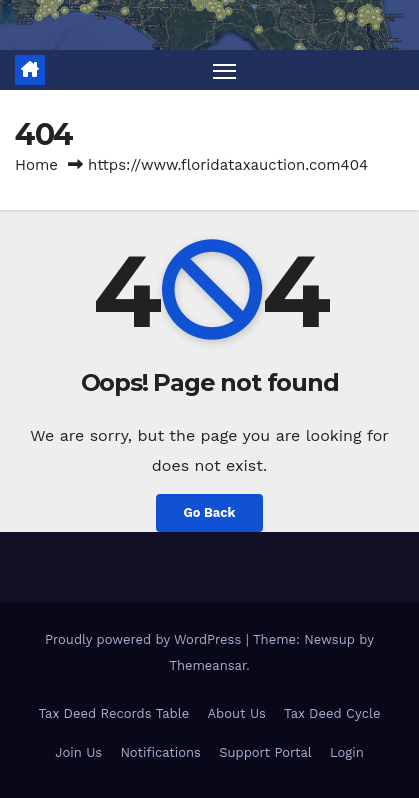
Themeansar (207, 665)
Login (347, 752)
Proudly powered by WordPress (145, 639)
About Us (236, 713)
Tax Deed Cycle (332, 713)
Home (36, 165)
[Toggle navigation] (225, 70)
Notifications (160, 752)
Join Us (78, 752)
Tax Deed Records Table (114, 713)
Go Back (210, 512)
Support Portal (265, 752)
